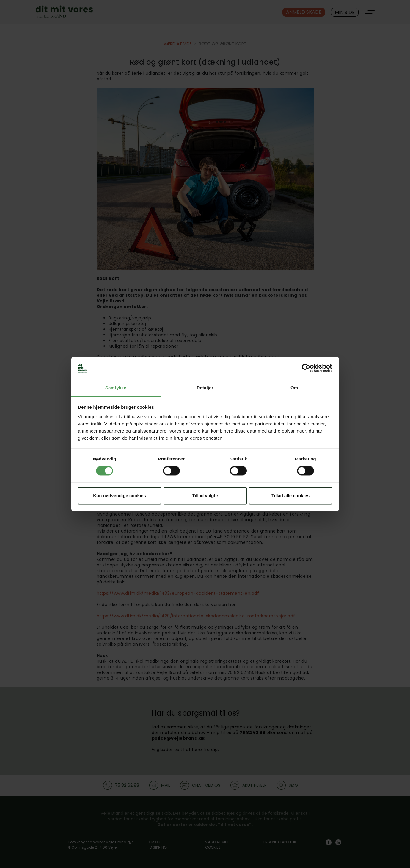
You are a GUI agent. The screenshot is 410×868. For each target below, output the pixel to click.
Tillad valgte (205, 495)
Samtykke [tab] (116, 388)
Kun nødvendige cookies (120, 495)
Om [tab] (294, 388)
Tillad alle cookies (290, 495)
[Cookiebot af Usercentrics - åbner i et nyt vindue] (306, 368)
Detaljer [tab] (205, 388)
